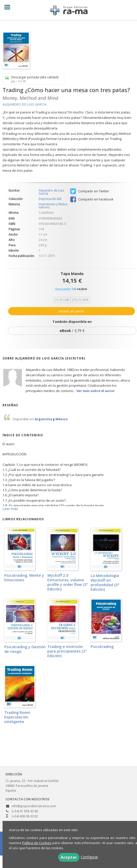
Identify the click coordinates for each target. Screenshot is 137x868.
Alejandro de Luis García (25, 104)
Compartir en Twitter (90, 191)
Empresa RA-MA (50, 199)
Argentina (44, 419)
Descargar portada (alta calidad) (32, 79)
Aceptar (69, 857)
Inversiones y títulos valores (53, 206)
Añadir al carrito (71, 311)
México (62, 419)
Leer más (10, 509)
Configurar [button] (89, 857)
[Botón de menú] (9, 7)
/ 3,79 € (72, 331)
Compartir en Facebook (92, 199)
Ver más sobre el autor (96, 391)
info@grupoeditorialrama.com (34, 806)
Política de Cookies (37, 843)
